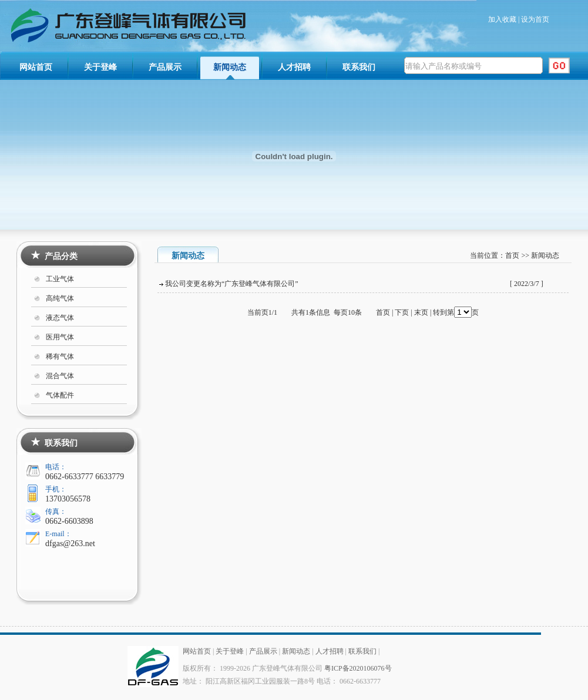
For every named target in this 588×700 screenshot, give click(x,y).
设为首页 (535, 19)
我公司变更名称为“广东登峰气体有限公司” (232, 284)
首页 (512, 255)
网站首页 (36, 67)
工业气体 (60, 279)
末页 (421, 312)
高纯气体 (60, 298)
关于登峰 (100, 67)
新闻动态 (230, 67)
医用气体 (60, 337)
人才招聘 (294, 67)
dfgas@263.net (70, 543)
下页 (402, 312)
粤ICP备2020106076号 (358, 668)
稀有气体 (60, 356)
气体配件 (60, 395)
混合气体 (60, 376)
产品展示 (165, 67)
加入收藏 (502, 19)
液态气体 (60, 318)
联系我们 (359, 67)
